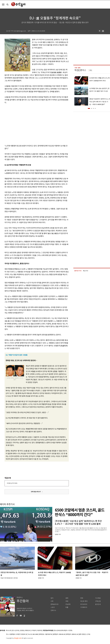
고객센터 (34, 631)
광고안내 (98, 604)
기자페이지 (84, 607)
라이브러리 (84, 604)
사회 (52, 601)
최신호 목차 (84, 601)
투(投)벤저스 (80, 70)
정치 (52, 598)
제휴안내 (28, 631)
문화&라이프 (55, 604)
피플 (67, 607)
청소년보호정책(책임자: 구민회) (63, 631)
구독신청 (98, 601)
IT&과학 (68, 604)
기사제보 (98, 598)
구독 (90, 70)
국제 (67, 601)
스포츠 (53, 607)
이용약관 (40, 631)
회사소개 (9, 631)
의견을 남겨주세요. (12, 483)
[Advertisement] (17, 124)
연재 (82, 598)
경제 (67, 598)
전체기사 (53, 610)
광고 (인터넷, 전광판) (18, 631)
